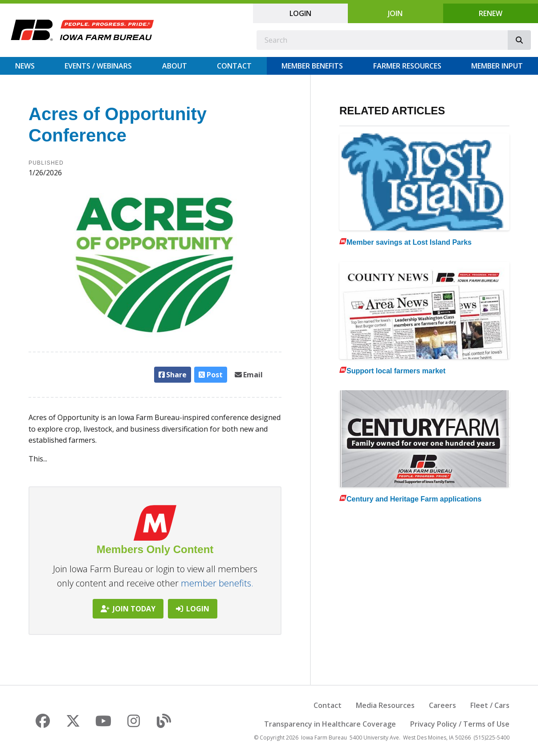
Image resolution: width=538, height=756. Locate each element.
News (25, 66)
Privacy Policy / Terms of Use (460, 724)
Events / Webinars (98, 66)
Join (395, 13)
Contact (234, 66)
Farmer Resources (407, 66)
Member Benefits (312, 66)
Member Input (497, 66)
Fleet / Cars (490, 705)
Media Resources (385, 705)
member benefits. (217, 583)
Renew (491, 13)
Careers (442, 705)
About (175, 66)
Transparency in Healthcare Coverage (330, 724)
